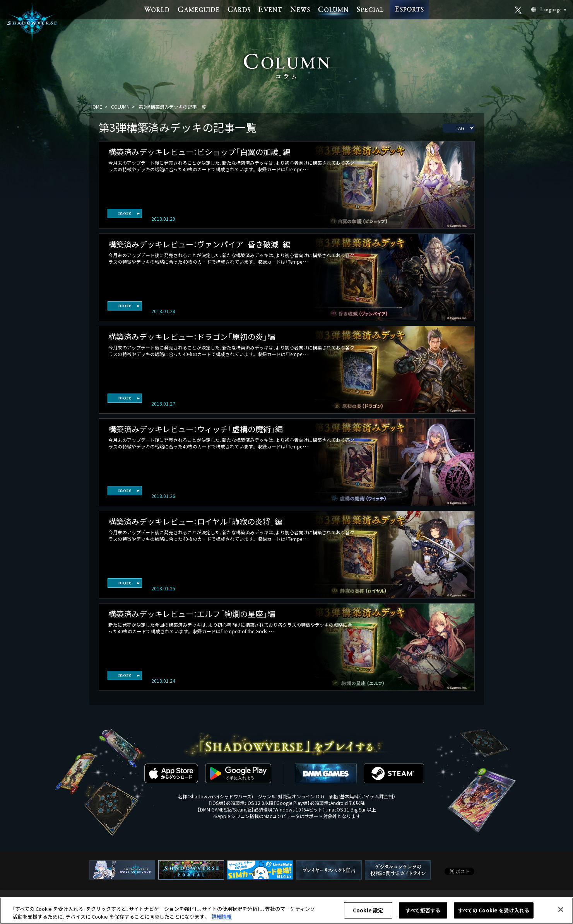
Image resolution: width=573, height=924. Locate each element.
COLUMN (120, 107)
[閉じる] (561, 912)
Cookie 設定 (368, 913)
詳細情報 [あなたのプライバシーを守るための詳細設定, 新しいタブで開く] (222, 919)
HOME (96, 107)
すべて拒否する (423, 913)
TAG (460, 128)
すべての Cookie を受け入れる (494, 913)
